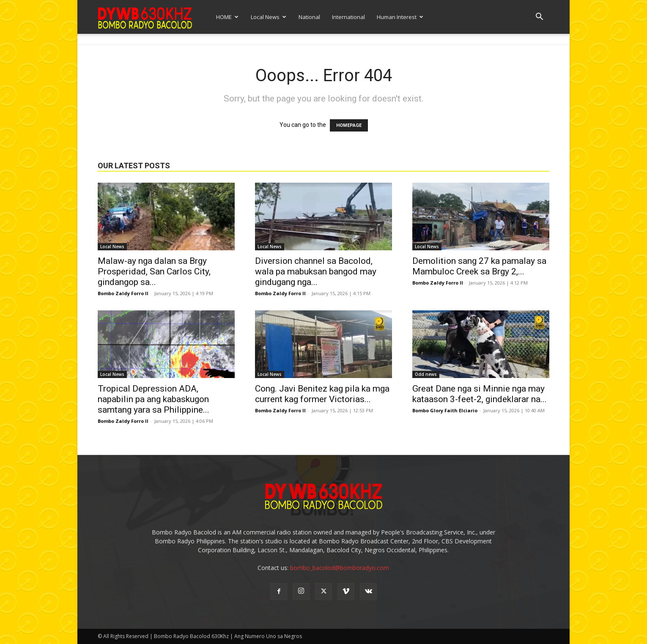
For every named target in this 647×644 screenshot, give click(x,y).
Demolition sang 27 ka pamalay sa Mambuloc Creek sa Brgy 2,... (479, 266)
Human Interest (400, 17)
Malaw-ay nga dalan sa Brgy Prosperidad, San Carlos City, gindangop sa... (154, 271)
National (309, 17)
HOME (227, 17)
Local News (269, 17)
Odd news (426, 374)
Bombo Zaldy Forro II (123, 293)
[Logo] (145, 17)
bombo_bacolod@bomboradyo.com (340, 568)
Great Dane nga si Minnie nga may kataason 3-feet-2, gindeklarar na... (480, 394)
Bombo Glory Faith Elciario (445, 410)
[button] (539, 18)
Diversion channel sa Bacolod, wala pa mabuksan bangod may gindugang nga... (316, 271)
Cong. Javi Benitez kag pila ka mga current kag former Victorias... (322, 394)
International (348, 17)
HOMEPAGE (349, 125)
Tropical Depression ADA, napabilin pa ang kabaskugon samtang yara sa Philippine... (154, 399)
